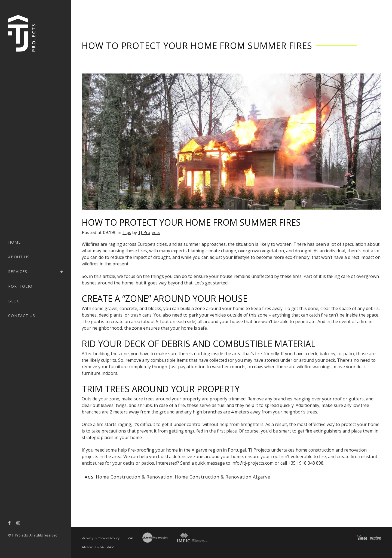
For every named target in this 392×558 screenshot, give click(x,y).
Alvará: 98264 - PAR (98, 547)
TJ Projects (149, 232)
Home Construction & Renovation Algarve (223, 477)
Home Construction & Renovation (134, 477)
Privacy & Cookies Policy (101, 538)
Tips (127, 232)
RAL (131, 538)
